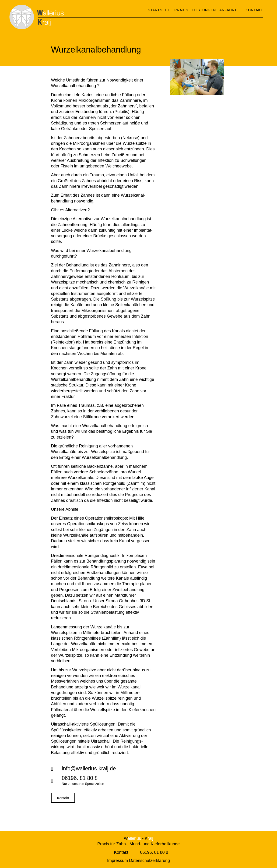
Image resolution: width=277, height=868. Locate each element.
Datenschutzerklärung (149, 861)
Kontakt (121, 852)
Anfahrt (228, 10)
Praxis (181, 10)
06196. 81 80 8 (154, 852)
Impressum (117, 861)
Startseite (160, 10)
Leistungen (204, 10)
